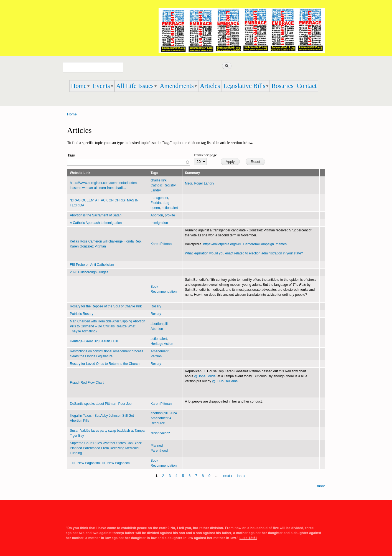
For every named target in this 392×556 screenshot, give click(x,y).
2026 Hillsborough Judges (89, 272)
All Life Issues (135, 86)
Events (101, 86)
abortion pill (159, 324)
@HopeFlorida (205, 376)
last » (241, 476)
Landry (156, 190)
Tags (71, 155)
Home (79, 86)
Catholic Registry (163, 185)
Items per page (205, 155)
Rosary (156, 306)
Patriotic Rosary (82, 314)
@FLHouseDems (225, 381)
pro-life (170, 215)
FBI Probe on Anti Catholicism (92, 265)
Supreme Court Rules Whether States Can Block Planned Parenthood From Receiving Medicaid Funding (106, 448)
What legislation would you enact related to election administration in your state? (244, 253)
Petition (156, 356)
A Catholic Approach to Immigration (96, 223)
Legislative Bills (244, 86)
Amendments (177, 86)
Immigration (159, 223)
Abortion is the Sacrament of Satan (96, 215)
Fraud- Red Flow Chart (87, 383)
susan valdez (160, 433)
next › (228, 476)
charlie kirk (158, 180)
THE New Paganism (85, 463)
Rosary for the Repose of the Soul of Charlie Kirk (106, 306)
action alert (170, 208)
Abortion (157, 215)
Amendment (160, 351)
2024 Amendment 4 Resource (164, 418)
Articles (210, 86)
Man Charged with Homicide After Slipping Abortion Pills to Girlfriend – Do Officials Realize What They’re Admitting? (108, 326)
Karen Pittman (161, 244)
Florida (156, 203)
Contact (307, 86)
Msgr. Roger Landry (200, 183)
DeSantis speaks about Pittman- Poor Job (101, 404)
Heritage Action (162, 344)
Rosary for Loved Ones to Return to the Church (105, 364)
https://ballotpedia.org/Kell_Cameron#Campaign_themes (245, 244)
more (321, 486)
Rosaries (282, 86)
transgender (159, 198)
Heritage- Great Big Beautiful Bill (94, 341)
